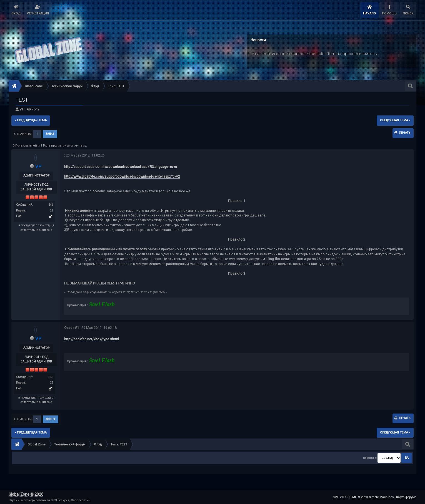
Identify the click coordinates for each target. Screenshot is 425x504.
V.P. (22, 109)
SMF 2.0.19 (340, 497)
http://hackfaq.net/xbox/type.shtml (92, 339)
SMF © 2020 (359, 497)
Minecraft (315, 54)
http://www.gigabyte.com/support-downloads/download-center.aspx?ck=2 (122, 176)
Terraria (334, 54)
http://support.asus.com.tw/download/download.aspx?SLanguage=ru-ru (121, 167)
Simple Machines (381, 497)
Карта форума (406, 497)
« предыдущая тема (31, 120)
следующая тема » (395, 120)
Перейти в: (370, 458)
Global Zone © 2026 (26, 494)
